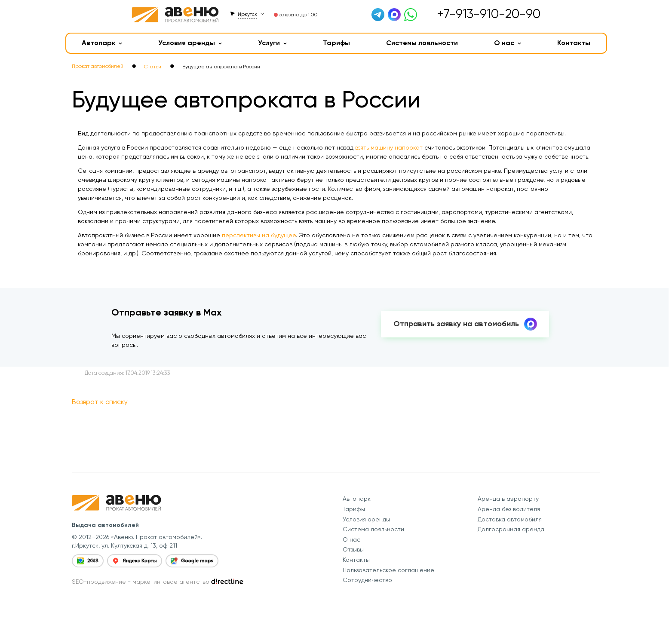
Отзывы (353, 549)
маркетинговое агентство (171, 582)
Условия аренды (190, 43)
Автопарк (102, 43)
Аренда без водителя (509, 509)
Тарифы (336, 43)
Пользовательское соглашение (388, 570)
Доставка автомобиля (510, 519)
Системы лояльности (422, 43)
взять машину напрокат (389, 147)
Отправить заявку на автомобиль (465, 324)
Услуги (272, 43)
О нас (508, 43)
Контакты (574, 43)
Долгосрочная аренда (511, 529)
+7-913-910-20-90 (489, 14)
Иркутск (247, 14)
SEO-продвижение (99, 582)
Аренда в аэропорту (508, 499)
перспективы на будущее (259, 235)
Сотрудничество (367, 580)
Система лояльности (373, 529)
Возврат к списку (100, 402)
